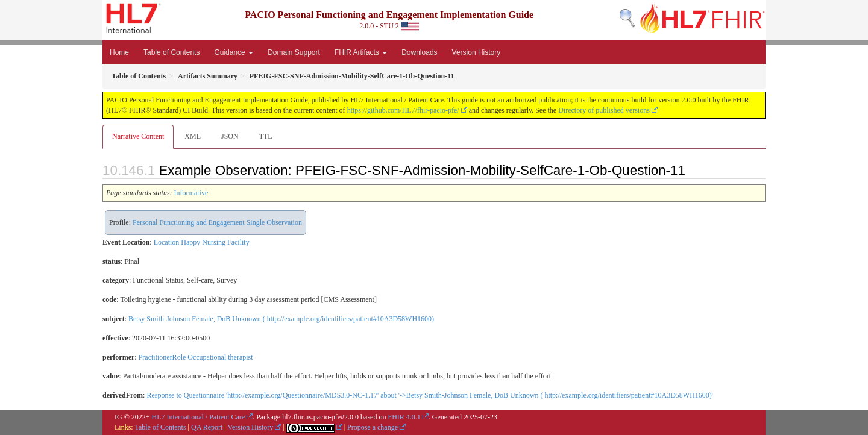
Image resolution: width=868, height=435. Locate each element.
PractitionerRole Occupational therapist (196, 357)
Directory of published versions (604, 110)
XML (193, 136)
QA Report (207, 427)
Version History (476, 52)
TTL (266, 136)
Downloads (419, 52)
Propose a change (373, 427)
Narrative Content (138, 136)
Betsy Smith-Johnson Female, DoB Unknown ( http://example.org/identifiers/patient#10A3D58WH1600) (281, 319)
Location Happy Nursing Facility (202, 242)
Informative (191, 193)
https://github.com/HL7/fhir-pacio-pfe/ (403, 110)
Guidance (234, 52)
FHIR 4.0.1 (404, 417)
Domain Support (294, 52)
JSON (230, 136)
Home (119, 52)
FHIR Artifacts (361, 52)
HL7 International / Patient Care (199, 417)
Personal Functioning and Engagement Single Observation (217, 222)
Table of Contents (171, 52)
